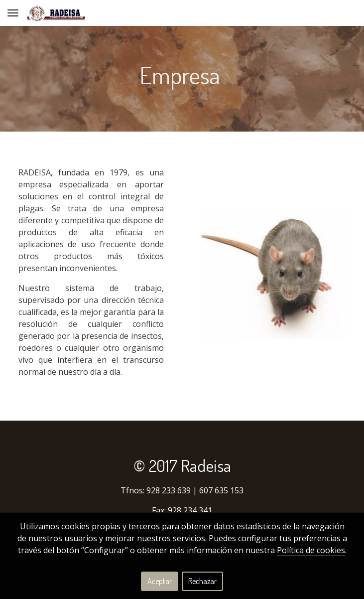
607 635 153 (221, 490)
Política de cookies (311, 550)
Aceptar (160, 581)
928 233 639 (169, 490)
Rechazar (202, 581)
